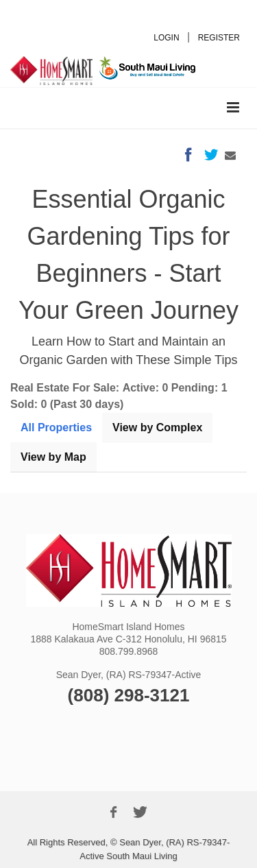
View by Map (53, 457)
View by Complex (157, 427)
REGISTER (219, 38)
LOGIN (166, 38)
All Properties (56, 427)
